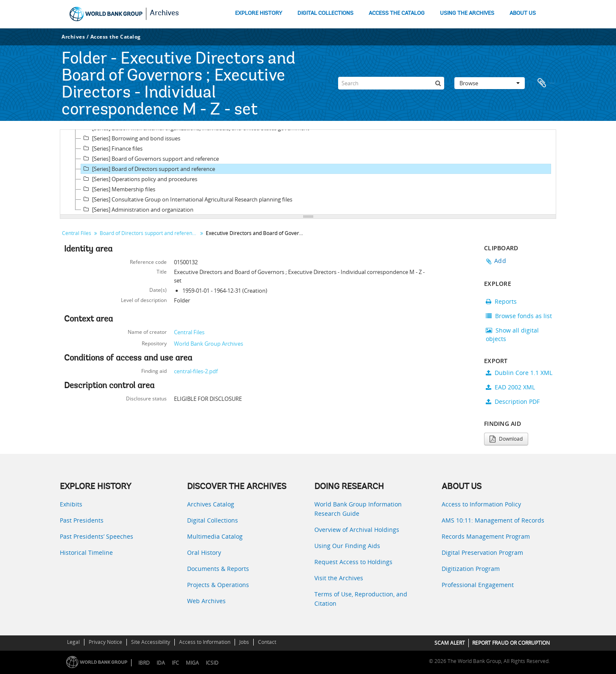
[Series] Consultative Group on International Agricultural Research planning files (187, 199)
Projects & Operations (218, 585)
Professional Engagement (478, 585)
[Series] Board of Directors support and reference (148, 169)
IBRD (144, 663)
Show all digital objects (512, 334)
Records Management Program (486, 536)
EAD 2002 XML (510, 387)
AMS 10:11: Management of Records (493, 520)
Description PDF (513, 401)
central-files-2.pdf (196, 371)
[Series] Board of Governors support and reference (150, 159)
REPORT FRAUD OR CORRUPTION (511, 643)
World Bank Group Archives (209, 344)
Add (500, 261)
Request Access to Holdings (353, 562)
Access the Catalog (116, 37)
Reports (501, 301)
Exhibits (71, 504)
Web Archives (206, 601)
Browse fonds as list (519, 316)
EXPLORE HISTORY (259, 13)
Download (506, 439)
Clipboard (546, 83)
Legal (73, 642)
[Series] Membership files (118, 189)
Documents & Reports (218, 569)
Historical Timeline (86, 552)
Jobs (244, 642)
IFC (175, 663)
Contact (267, 642)
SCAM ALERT (450, 643)
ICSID (212, 663)
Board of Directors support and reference (149, 233)
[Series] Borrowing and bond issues (131, 138)
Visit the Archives (339, 578)
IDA (161, 663)
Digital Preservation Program (482, 552)
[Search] (391, 83)
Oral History (204, 552)
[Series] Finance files (112, 148)
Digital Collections (213, 520)
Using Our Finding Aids (347, 546)
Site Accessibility (151, 642)
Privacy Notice (105, 642)
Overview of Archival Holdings (357, 530)
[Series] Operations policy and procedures (139, 179)
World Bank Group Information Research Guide (358, 509)
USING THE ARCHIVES (467, 13)
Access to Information (205, 642)
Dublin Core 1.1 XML (519, 373)
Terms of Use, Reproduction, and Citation (361, 599)
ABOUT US (523, 13)
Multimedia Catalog (215, 536)
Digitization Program (471, 569)
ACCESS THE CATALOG (397, 13)
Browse (490, 83)
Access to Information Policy (481, 504)
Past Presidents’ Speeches (97, 536)
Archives (164, 14)
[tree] (308, 172)
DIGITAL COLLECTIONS (325, 13)
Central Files (77, 233)
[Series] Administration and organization (137, 210)
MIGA (192, 663)
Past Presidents (82, 520)
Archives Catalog (211, 504)
